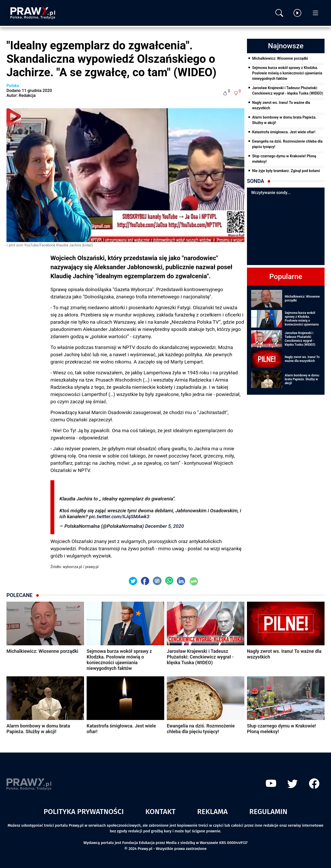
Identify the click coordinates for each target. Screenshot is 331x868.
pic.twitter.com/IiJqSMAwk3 (119, 517)
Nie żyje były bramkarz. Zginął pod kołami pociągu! (286, 173)
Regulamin (268, 812)
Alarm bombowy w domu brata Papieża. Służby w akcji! (284, 120)
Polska (13, 86)
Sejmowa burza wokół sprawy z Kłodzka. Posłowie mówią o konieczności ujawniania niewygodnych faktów (287, 73)
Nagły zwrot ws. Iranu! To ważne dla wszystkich (281, 105)
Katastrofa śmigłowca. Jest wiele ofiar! (284, 132)
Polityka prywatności (84, 812)
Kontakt (160, 812)
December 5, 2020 (164, 526)
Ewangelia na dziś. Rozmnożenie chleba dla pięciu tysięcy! (287, 144)
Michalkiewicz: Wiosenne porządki (280, 58)
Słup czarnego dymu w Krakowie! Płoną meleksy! (284, 159)
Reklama (213, 812)
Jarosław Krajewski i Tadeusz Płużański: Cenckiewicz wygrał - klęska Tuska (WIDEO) (288, 91)
